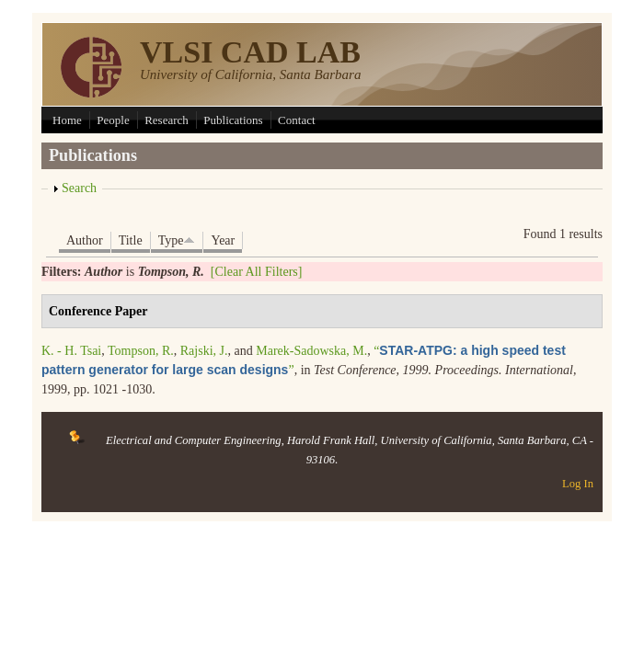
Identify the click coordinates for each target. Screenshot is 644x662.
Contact (296, 120)
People (113, 120)
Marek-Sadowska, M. (311, 351)
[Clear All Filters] (257, 272)
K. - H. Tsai (71, 351)
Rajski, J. (204, 351)
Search (79, 188)
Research (167, 120)
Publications (233, 120)
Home (67, 120)
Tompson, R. (141, 351)
